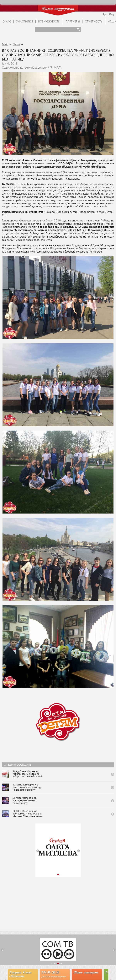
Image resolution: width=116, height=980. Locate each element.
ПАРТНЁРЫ (73, 22)
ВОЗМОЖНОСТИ (49, 22)
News (16, 45)
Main (5, 45)
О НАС (7, 22)
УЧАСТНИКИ (25, 22)
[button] (38, 851)
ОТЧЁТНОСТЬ (94, 22)
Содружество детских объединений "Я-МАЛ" (32, 68)
